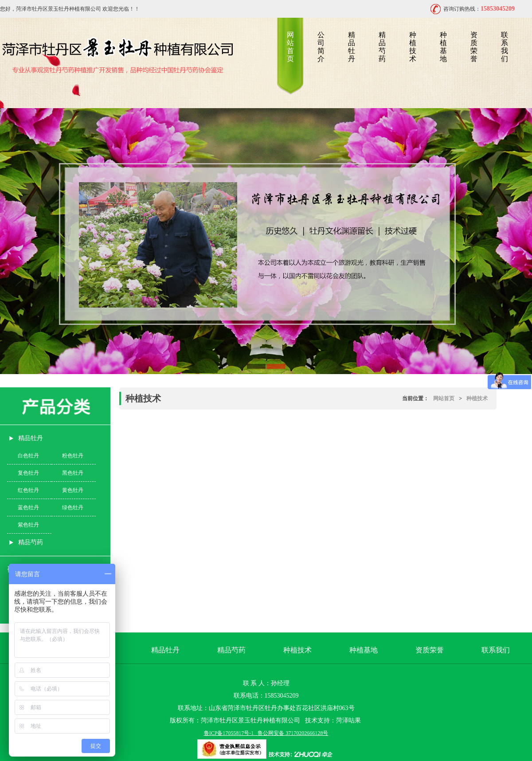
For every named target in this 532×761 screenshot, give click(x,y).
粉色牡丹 (73, 456)
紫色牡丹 (28, 525)
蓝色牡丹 (28, 507)
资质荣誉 (474, 47)
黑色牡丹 (73, 473)
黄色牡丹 (73, 490)
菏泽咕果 (348, 720)
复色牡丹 (28, 473)
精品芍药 (382, 47)
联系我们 (505, 47)
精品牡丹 (352, 47)
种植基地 (443, 47)
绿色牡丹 (73, 507)
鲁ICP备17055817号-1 (229, 733)
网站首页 (290, 47)
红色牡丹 (28, 490)
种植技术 (413, 47)
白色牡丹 (28, 456)
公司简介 (321, 47)
